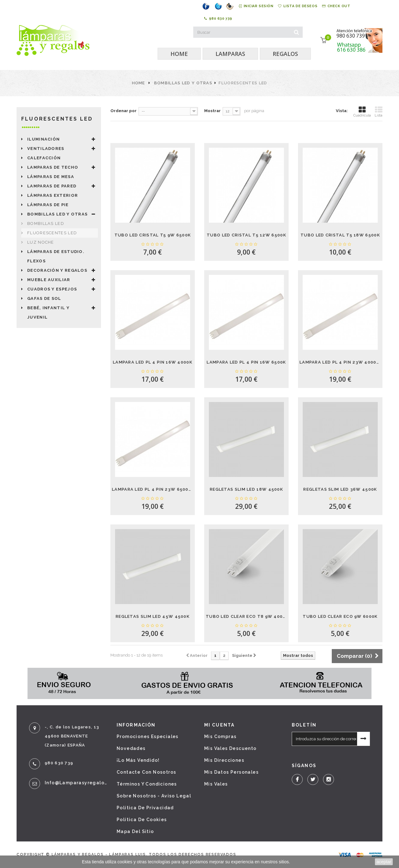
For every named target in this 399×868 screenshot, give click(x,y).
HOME (179, 54)
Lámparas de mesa (51, 177)
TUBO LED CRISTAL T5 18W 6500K (340, 235)
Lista (379, 112)
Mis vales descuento (230, 748)
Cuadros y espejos (52, 289)
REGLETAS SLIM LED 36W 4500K (340, 489)
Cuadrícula (362, 112)
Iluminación (43, 139)
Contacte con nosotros (146, 772)
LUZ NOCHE (41, 242)
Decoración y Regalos (57, 270)
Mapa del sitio (135, 831)
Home (139, 83)
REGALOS (285, 54)
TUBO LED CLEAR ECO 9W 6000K (340, 616)
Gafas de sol (44, 298)
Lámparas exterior (53, 195)
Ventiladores (46, 149)
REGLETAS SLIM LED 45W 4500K (153, 616)
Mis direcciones (224, 760)
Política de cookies (142, 820)
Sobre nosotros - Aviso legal (154, 796)
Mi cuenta (219, 725)
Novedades (131, 748)
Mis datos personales (231, 772)
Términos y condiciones (147, 784)
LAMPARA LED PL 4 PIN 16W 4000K (153, 362)
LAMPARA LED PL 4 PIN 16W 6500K (246, 362)
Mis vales (216, 784)
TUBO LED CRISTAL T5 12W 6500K (246, 235)
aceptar (384, 862)
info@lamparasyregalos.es (76, 783)
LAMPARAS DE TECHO (53, 167)
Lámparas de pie (48, 205)
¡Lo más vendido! (138, 760)
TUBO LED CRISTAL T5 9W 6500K (153, 235)
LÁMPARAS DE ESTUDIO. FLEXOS (56, 256)
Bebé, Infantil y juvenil (48, 312)
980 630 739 (218, 19)
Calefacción (44, 158)
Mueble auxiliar (49, 280)
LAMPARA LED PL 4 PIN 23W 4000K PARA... (340, 362)
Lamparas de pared (52, 186)
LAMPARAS (230, 54)
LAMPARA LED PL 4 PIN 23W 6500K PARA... (153, 489)
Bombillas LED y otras (183, 83)
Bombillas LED (46, 223)
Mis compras (220, 737)
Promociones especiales (148, 737)
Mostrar (212, 111)
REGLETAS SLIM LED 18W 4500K (246, 489)
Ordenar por (124, 111)
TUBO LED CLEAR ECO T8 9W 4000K (246, 616)
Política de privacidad (145, 808)
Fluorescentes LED (52, 233)
